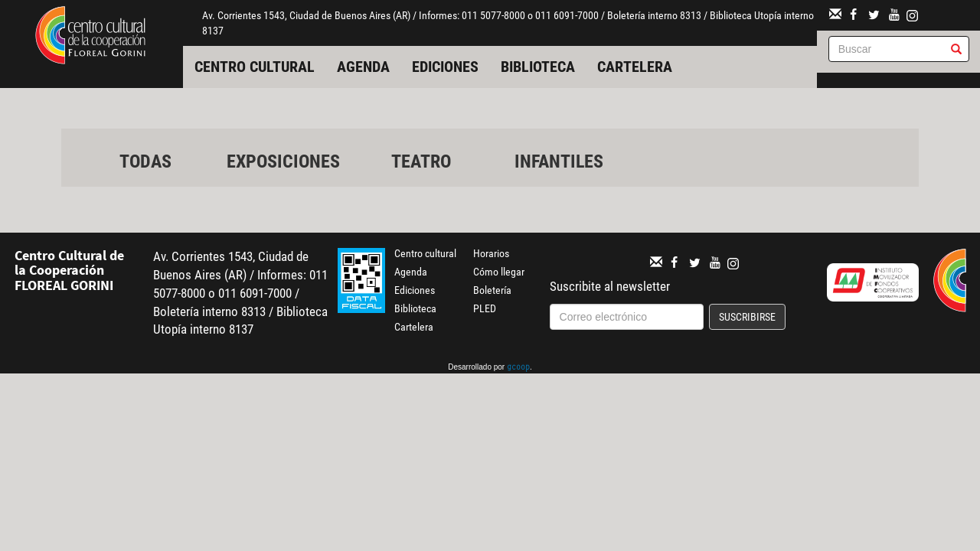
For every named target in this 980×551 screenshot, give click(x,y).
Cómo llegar (499, 272)
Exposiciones (283, 161)
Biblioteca (538, 67)
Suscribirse (747, 317)
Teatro (421, 161)
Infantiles (559, 161)
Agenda (363, 67)
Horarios (491, 253)
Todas (145, 161)
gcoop (518, 368)
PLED (485, 308)
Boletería (492, 290)
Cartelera (635, 67)
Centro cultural (255, 67)
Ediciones (445, 67)
